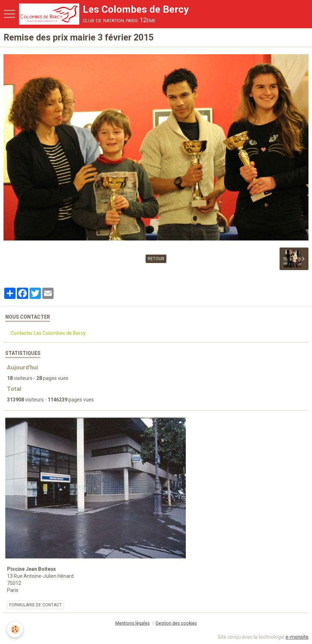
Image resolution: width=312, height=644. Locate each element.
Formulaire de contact (35, 605)
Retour (156, 259)
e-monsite (297, 637)
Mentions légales (133, 623)
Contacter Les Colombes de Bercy (48, 333)
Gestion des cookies (176, 623)
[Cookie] (15, 629)
